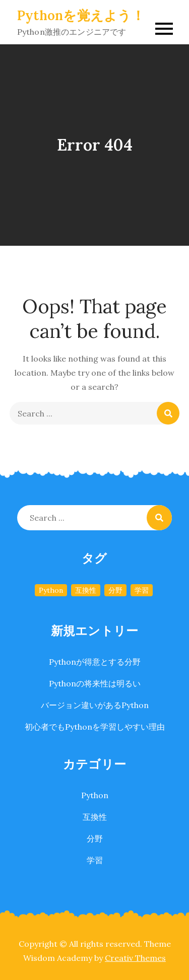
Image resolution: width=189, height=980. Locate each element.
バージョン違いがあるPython (95, 705)
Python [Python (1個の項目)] (51, 590)
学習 (95, 860)
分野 (95, 838)
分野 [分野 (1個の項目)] (115, 590)
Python (95, 795)
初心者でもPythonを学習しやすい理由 (95, 727)
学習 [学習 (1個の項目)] (142, 590)
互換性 (95, 817)
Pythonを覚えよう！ (81, 15)
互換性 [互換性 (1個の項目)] (86, 590)
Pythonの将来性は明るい (95, 683)
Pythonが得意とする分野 (95, 662)
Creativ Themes (135, 958)
